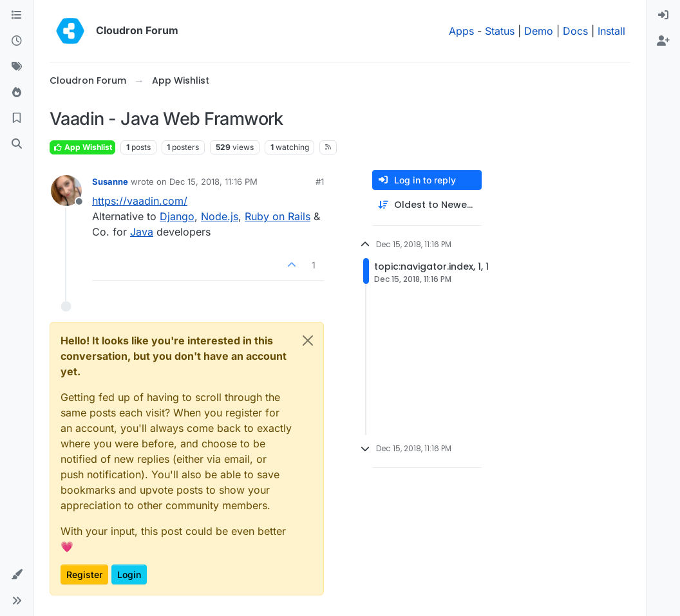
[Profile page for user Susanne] (66, 191)
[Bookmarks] (17, 118)
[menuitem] (663, 15)
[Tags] (17, 67)
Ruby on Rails (278, 216)
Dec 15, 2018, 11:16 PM (213, 182)
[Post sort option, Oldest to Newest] (427, 205)
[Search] (17, 144)
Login (129, 574)
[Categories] (17, 15)
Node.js (220, 216)
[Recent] (17, 41)
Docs (575, 31)
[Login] (663, 15)
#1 (320, 182)
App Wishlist (82, 147)
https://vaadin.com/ (140, 201)
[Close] (308, 341)
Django (177, 216)
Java (142, 232)
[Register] (663, 41)
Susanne (110, 182)
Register (84, 574)
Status (500, 31)
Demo (539, 31)
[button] (17, 575)
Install (611, 31)
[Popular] (17, 93)
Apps (461, 31)
